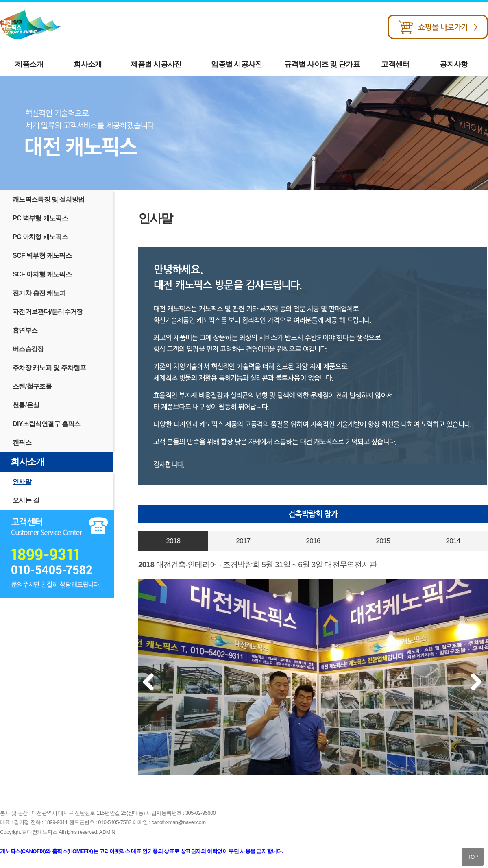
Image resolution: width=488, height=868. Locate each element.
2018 (173, 541)
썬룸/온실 (26, 405)
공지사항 (454, 64)
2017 (243, 541)
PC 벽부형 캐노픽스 (40, 218)
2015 (383, 541)
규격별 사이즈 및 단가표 (322, 64)
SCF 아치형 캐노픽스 (42, 274)
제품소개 (29, 64)
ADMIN (107, 832)
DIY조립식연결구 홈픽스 (47, 424)
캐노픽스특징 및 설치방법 (49, 199)
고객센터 (395, 64)
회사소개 (88, 64)
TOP (473, 857)
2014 (453, 541)
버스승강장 (28, 349)
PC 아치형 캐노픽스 (40, 237)
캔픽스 (22, 443)
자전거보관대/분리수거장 (48, 312)
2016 (313, 541)
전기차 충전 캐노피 (39, 293)
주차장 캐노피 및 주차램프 (49, 368)
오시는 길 (26, 500)
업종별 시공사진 (236, 64)
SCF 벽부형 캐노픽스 (42, 256)
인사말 (22, 482)
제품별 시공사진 (156, 64)
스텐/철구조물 (32, 386)
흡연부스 (25, 330)
